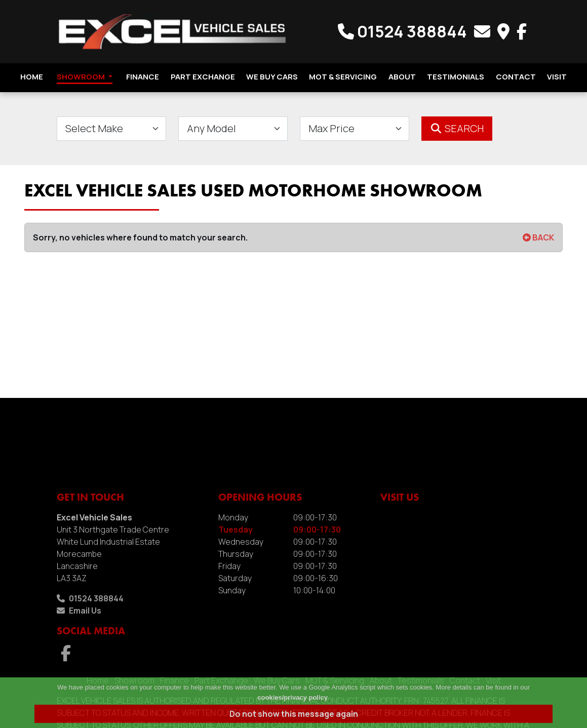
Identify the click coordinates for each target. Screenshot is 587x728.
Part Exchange (203, 77)
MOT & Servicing (343, 77)
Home (32, 77)
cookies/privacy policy (292, 697)
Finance (143, 77)
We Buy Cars (272, 77)
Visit (557, 77)
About (402, 77)
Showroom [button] (85, 77)
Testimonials (456, 77)
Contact (516, 77)
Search (457, 128)
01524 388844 (404, 31)
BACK (538, 237)
